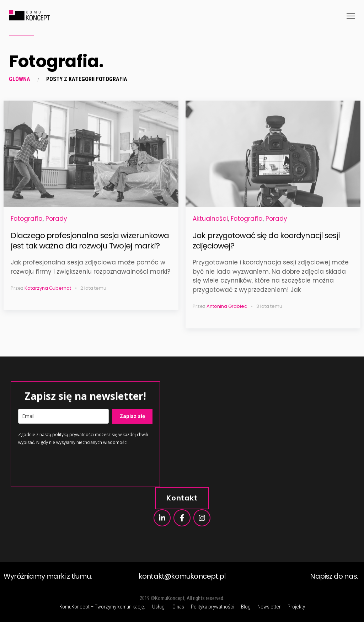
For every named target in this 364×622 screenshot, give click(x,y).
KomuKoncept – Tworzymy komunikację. (102, 607)
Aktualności (210, 219)
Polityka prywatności (213, 607)
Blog (246, 607)
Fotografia (27, 219)
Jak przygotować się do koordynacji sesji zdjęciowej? (266, 241)
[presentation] (72, 466)
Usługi (159, 607)
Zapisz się (132, 416)
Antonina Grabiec (227, 306)
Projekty (296, 607)
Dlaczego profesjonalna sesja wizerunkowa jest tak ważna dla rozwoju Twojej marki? (90, 241)
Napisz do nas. (334, 576)
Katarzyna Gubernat (48, 288)
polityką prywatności (73, 435)
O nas (178, 607)
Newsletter (269, 607)
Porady (56, 219)
